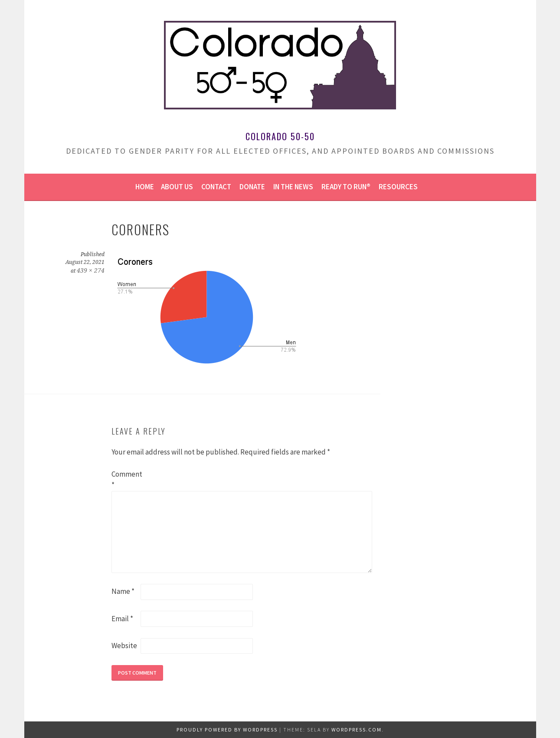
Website (124, 646)
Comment (125, 480)
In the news (293, 187)
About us (177, 187)
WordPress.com (357, 730)
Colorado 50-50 (280, 136)
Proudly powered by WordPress (227, 730)
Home (145, 187)
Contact (216, 187)
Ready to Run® (346, 187)
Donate (252, 187)
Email (122, 619)
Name (123, 591)
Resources (398, 187)
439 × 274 (91, 270)
